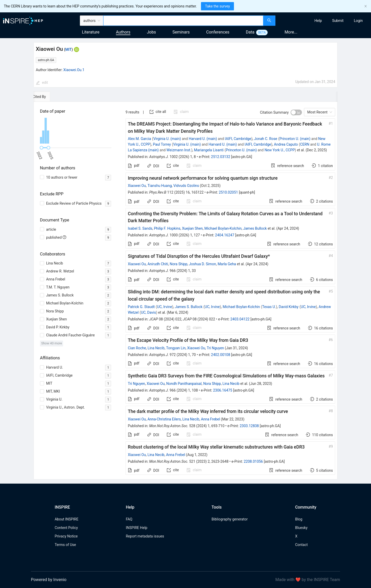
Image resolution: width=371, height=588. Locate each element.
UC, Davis (149, 312)
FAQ (129, 519)
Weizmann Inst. (179, 150)
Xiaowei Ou (137, 186)
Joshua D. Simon (203, 264)
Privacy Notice (66, 536)
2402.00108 (221, 355)
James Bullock (255, 228)
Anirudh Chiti (158, 264)
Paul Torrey (162, 144)
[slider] (41, 148)
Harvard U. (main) (203, 139)
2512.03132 (221, 157)
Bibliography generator (230, 519)
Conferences (218, 32)
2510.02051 (228, 192)
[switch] (296, 112)
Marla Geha (227, 264)
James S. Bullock (189, 307)
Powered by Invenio (49, 580)
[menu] (324, 21)
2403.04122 (240, 319)
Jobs (151, 32)
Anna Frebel (210, 419)
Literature (91, 32)
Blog (299, 519)
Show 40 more (52, 343)
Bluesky (301, 528)
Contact (301, 545)
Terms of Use (65, 545)
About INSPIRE (66, 519)
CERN (305, 144)
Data (250, 32)
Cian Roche (137, 348)
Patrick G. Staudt (141, 307)
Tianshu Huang (159, 186)
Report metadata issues (145, 536)
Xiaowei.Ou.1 (74, 70)
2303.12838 (249, 426)
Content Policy (66, 528)
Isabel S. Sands (140, 228)
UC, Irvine (164, 307)
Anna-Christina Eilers (164, 419)
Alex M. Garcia (139, 139)
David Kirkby (289, 307)
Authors (123, 32)
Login (358, 21)
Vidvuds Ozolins (186, 186)
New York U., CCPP (280, 150)
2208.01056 (253, 461)
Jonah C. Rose (266, 139)
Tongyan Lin (176, 348)
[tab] (48, 97)
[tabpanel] (185, 291)
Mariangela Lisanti (209, 150)
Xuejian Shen (192, 228)
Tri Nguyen (216, 348)
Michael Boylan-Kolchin (223, 228)
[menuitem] (318, 21)
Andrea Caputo (286, 144)
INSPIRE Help (136, 528)
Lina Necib (156, 348)
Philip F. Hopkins (167, 228)
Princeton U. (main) (295, 139)
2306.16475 (223, 390)
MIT (68, 49)
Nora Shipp (179, 264)
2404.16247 (225, 235)
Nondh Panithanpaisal (184, 384)
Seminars (181, 32)
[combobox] (183, 21)
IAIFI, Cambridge (238, 139)
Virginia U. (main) (167, 139)
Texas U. (269, 307)
